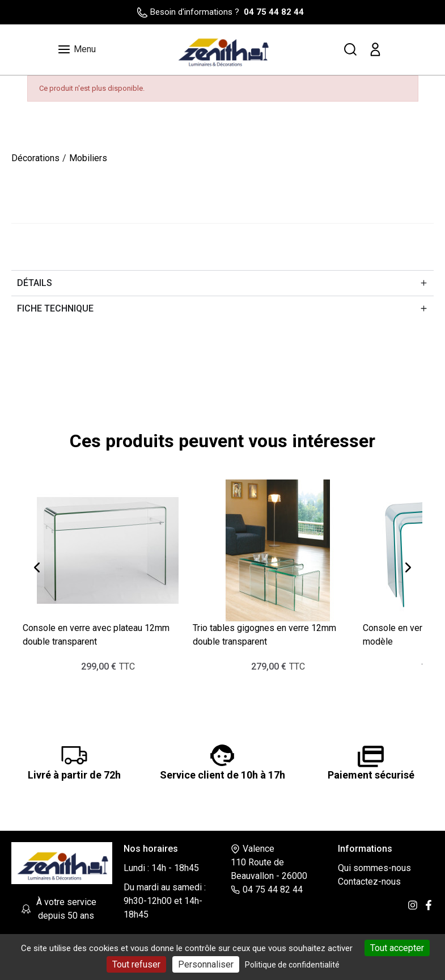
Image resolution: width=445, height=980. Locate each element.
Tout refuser (136, 964)
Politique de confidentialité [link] (292, 965)
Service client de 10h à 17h (222, 775)
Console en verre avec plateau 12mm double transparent (96, 635)
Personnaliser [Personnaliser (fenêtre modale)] (206, 964)
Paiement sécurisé (371, 775)
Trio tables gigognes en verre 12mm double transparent (264, 635)
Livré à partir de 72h (74, 775)
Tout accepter (397, 948)
